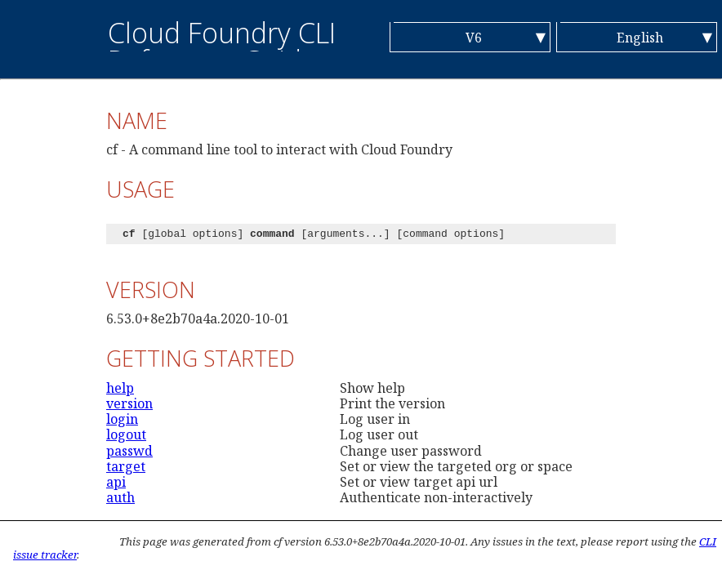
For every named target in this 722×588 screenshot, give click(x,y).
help (120, 388)
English (640, 38)
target (126, 466)
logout (126, 434)
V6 (474, 38)
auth (120, 497)
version (129, 403)
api (116, 482)
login (122, 419)
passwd (129, 451)
